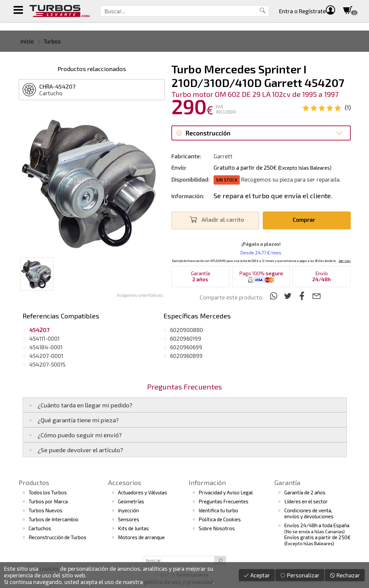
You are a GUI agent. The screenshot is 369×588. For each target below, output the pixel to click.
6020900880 (186, 330)
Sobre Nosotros (217, 528)
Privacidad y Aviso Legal (226, 492)
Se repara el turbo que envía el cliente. (273, 196)
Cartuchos (40, 528)
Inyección (128, 510)
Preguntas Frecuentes (224, 501)
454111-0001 (44, 338)
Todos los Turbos (48, 492)
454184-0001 (46, 347)
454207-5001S (47, 364)
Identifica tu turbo (218, 510)
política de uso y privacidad (179, 582)
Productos (34, 482)
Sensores (129, 519)
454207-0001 (46, 356)
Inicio (27, 41)
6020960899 (186, 356)
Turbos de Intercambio (53, 519)
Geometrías (131, 501)
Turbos (52, 41)
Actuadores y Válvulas (142, 492)
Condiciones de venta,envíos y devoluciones (309, 513)
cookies (49, 568)
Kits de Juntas (133, 528)
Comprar (306, 220)
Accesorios (125, 482)
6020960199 (186, 338)
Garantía (287, 482)
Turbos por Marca (48, 501)
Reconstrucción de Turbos (57, 537)
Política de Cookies (220, 519)
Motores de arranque (141, 537)
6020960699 (186, 347)
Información (207, 482)
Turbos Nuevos (46, 510)
